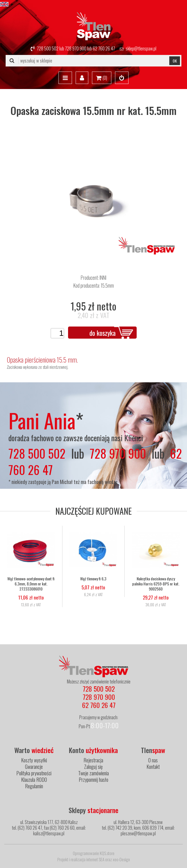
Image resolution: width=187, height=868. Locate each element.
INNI (103, 278)
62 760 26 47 (104, 48)
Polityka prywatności (34, 773)
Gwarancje (34, 767)
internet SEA (95, 859)
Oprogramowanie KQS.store (94, 853)
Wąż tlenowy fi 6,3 (93, 579)
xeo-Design (121, 859)
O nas (153, 760)
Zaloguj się (93, 767)
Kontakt (153, 767)
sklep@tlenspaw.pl (141, 48)
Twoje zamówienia (93, 773)
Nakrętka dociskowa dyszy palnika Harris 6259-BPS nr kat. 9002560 (156, 584)
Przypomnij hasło (93, 780)
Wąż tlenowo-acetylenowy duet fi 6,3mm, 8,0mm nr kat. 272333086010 (31, 584)
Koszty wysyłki (34, 760)
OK (175, 61)
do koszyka (102, 333)
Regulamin (34, 786)
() (102, 78)
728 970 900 (76, 48)
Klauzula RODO (34, 780)
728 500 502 (48, 48)
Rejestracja (93, 760)
